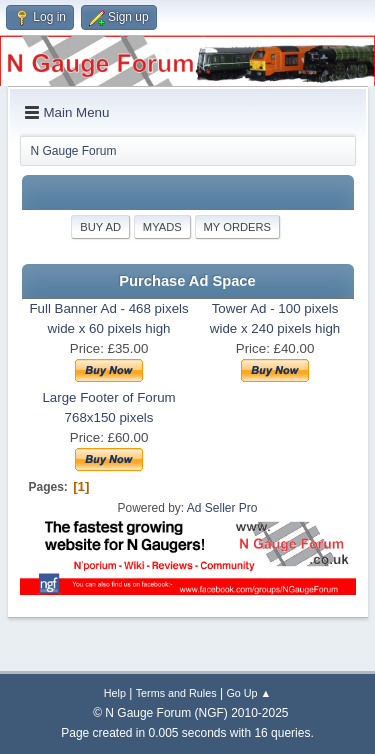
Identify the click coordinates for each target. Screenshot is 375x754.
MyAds (162, 227)
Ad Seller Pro (222, 508)
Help (115, 693)
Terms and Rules (176, 693)
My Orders (238, 227)
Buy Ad (100, 227)
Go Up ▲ (248, 693)
